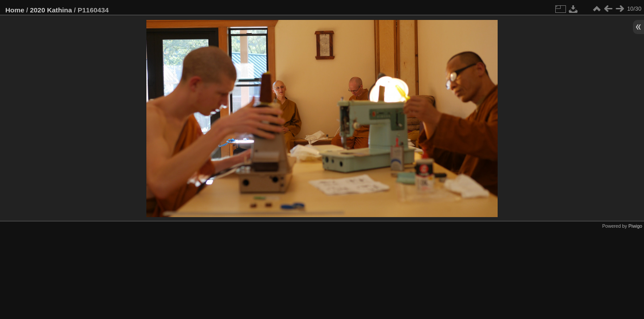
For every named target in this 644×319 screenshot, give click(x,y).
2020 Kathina (51, 10)
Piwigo (635, 226)
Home (15, 10)
